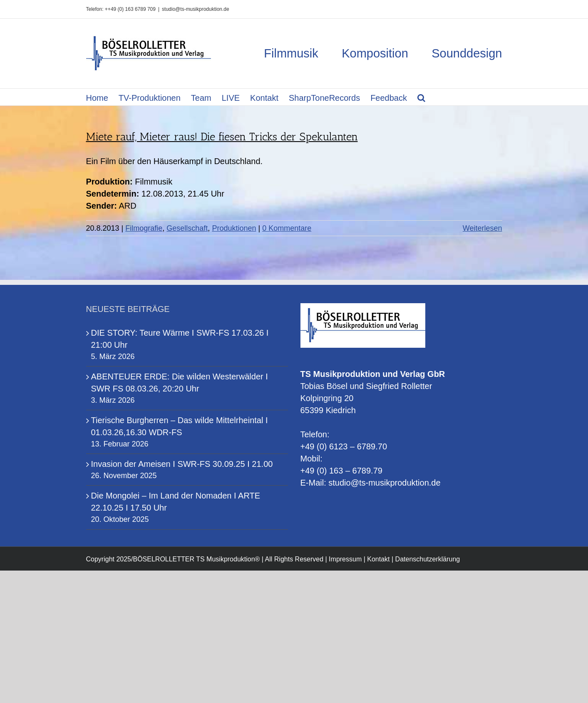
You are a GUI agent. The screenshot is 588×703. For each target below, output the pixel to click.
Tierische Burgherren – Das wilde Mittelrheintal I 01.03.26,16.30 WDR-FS (180, 426)
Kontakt (378, 559)
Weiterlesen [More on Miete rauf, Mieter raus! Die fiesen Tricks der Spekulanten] (483, 228)
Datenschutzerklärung (428, 559)
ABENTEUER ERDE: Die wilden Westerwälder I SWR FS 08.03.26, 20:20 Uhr (180, 383)
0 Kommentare (287, 228)
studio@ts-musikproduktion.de (196, 9)
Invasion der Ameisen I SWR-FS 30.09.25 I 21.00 (182, 464)
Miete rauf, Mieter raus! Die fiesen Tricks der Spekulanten (222, 137)
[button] (421, 97)
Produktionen (234, 228)
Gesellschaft (187, 228)
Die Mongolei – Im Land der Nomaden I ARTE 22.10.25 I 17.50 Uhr (176, 502)
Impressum (345, 559)
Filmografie (144, 228)
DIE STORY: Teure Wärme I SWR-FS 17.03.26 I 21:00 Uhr (180, 339)
